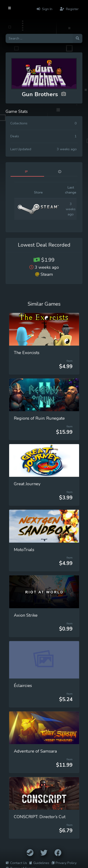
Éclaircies (23, 686)
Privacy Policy (64, 863)
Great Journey (27, 484)
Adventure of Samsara (35, 751)
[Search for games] (39, 38)
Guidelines (39, 863)
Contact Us (16, 863)
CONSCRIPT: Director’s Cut (40, 817)
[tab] (27, 172)
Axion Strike (26, 615)
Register (69, 9)
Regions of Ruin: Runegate (39, 418)
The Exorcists (27, 353)
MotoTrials (24, 550)
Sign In (44, 9)
